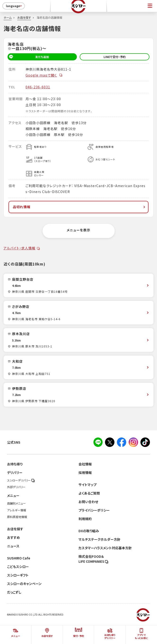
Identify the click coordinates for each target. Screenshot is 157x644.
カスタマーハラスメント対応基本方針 (105, 548)
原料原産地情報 (17, 517)
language (14, 6)
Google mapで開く (44, 75)
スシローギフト (18, 575)
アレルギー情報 (17, 510)
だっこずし (14, 592)
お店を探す (24, 18)
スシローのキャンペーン (24, 584)
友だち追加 (28, 57)
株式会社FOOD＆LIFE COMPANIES (93, 559)
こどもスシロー (18, 567)
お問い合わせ (88, 502)
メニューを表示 (78, 230)
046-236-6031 (38, 87)
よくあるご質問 (89, 493)
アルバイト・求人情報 (20, 248)
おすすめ (13, 537)
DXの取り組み (89, 531)
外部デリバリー (16, 487)
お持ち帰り (15, 464)
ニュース (13, 546)
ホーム (8, 18)
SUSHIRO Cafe (19, 558)
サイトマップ (87, 485)
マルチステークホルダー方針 (99, 539)
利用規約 (85, 519)
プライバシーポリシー (94, 510)
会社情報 (85, 464)
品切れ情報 (79, 207)
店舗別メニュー (16, 503)
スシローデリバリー (21, 480)
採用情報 (85, 473)
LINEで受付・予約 (115, 57)
